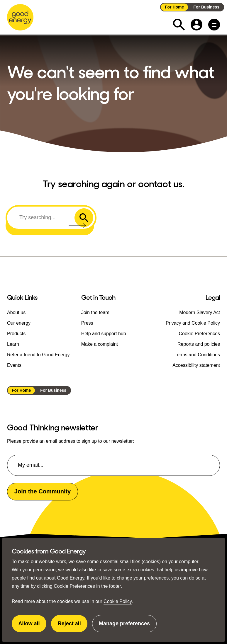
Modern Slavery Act (200, 312)
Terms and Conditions (197, 355)
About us (16, 312)
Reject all (73, 626)
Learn (13, 344)
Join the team (95, 312)
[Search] (42, 217)
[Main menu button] (214, 25)
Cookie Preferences (74, 586)
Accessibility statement (196, 365)
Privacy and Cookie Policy (193, 323)
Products (16, 334)
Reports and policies (199, 344)
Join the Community (43, 491)
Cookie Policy (118, 601)
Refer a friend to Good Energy (38, 355)
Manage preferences (124, 626)
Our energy (19, 323)
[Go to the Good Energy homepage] (20, 17)
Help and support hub (104, 334)
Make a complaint (100, 344)
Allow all (33, 626)
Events (14, 365)
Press (87, 323)
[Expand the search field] (179, 25)
